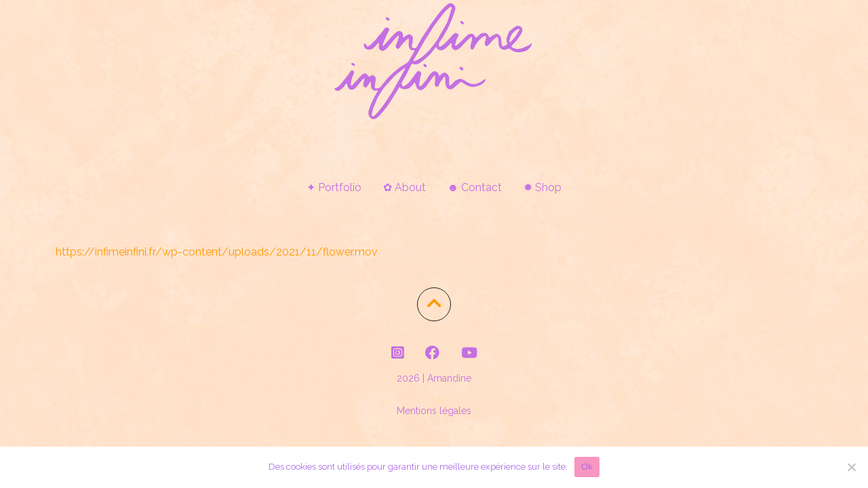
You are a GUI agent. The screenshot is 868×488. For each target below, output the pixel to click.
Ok (587, 467)
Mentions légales (434, 411)
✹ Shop (542, 187)
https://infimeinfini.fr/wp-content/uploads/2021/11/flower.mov (217, 252)
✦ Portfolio (334, 187)
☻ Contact (475, 187)
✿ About (405, 187)
